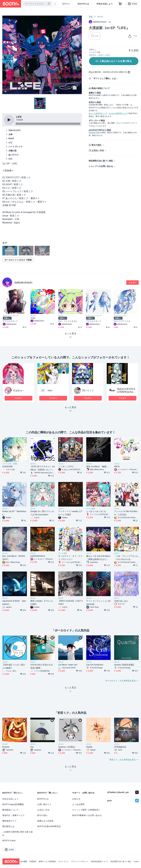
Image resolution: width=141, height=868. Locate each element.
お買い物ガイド (44, 804)
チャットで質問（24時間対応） (87, 810)
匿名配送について (10, 810)
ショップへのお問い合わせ (101, 166)
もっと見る (70, 410)
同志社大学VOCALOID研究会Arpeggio (126, 392)
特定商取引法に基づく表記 (101, 161)
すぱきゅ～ (19, 390)
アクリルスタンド (10, 321)
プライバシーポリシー (80, 861)
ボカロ (100, 17)
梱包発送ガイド (9, 821)
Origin (33, 318)
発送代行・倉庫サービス (13, 815)
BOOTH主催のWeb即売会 (49, 826)
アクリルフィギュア (11, 316)
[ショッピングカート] (120, 4)
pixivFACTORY (94, 133)
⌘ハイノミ (88, 390)
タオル (61, 316)
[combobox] (37, 4)
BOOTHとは (83, 4)
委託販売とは (8, 826)
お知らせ (76, 799)
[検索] (49, 4)
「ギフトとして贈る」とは (104, 78)
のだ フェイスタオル (68, 321)
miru (50, 390)
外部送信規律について (99, 861)
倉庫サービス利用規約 (47, 861)
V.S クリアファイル (122, 321)
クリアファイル (120, 316)
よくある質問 (78, 804)
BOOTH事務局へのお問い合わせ (87, 815)
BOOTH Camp (9, 841)
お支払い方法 (98, 150)
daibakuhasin (23, 282)
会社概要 (24, 861)
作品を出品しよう (105, 4)
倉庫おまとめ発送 (45, 821)
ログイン (66, 4)
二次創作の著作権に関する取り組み (17, 833)
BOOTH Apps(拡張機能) (13, 804)
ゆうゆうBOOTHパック (118, 113)
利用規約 (33, 861)
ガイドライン (64, 861)
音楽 (91, 17)
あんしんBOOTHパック (98, 113)
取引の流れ (97, 145)
